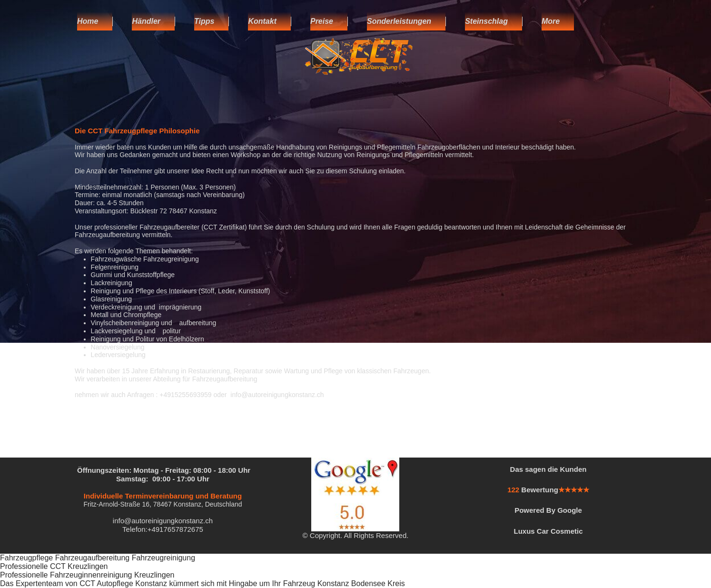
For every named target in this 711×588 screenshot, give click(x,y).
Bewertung (540, 490)
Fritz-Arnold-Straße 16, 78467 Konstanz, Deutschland (163, 504)
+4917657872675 (175, 529)
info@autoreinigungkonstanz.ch (163, 521)
